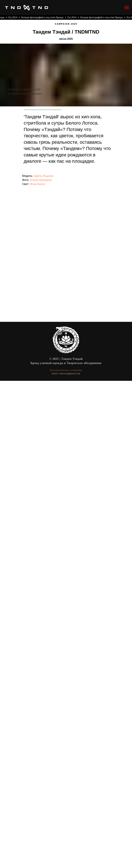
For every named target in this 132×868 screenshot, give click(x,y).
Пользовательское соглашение (66, 370)
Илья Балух (38, 184)
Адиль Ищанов (44, 176)
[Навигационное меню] (127, 8)
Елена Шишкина (41, 180)
